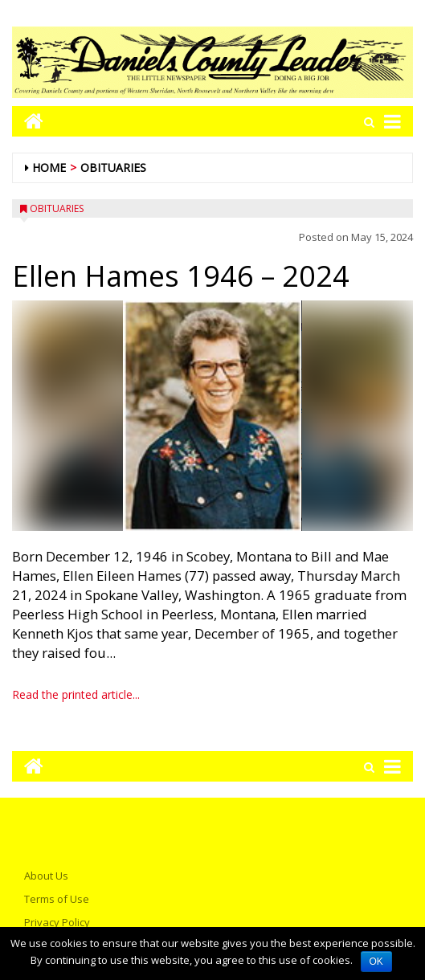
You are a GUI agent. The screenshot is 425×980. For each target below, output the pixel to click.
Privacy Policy (57, 922)
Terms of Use (57, 899)
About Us (46, 876)
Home (49, 167)
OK (376, 962)
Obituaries (113, 167)
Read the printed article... (76, 694)
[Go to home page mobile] (28, 121)
